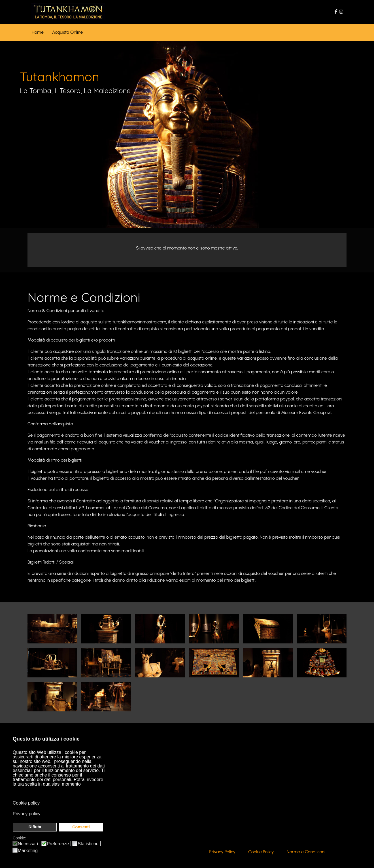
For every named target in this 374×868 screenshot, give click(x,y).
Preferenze (58, 844)
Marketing (28, 851)
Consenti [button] (81, 827)
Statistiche (88, 844)
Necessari (28, 844)
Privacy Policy (222, 853)
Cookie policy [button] (26, 803)
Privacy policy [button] (27, 814)
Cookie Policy (261, 853)
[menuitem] (38, 32)
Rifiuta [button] (35, 827)
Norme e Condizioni (306, 853)
